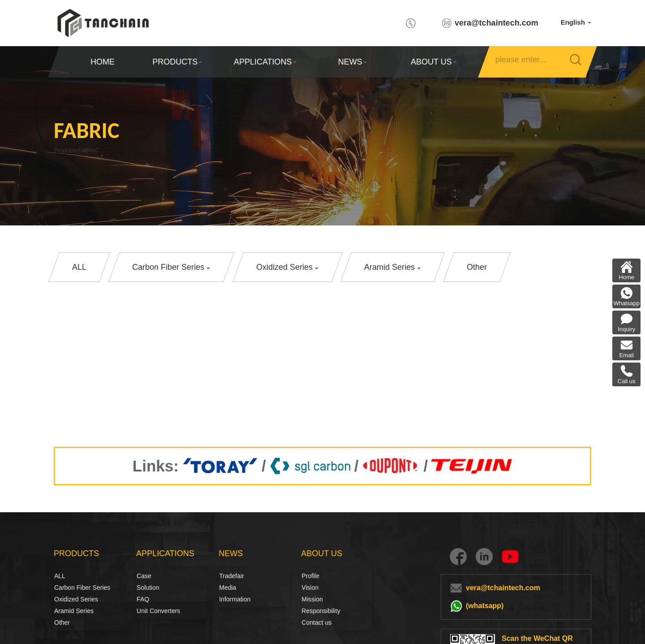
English (576, 22)
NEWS (353, 62)
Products (69, 150)
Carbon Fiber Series (64, 588)
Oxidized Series (76, 599)
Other (62, 622)
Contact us (316, 622)
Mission (312, 599)
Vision (310, 588)
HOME (103, 62)
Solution (146, 588)
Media (228, 588)
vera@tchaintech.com (497, 23)
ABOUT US (433, 62)
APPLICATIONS (265, 62)
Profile (310, 576)
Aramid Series (74, 611)
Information (235, 599)
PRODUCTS (177, 62)
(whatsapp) (485, 606)
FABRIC (110, 150)
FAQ (143, 599)
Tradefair (232, 576)
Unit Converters (158, 611)
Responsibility (321, 611)
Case (144, 576)
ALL (60, 576)
